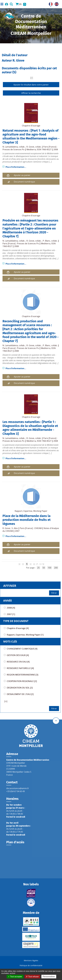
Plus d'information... (16, 167)
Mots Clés (10, 642)
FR (50, 4)
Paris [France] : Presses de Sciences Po (21, 244)
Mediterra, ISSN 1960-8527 (39, 149)
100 (50, 568)
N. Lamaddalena (10, 147)
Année (8, 601)
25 (38, 568)
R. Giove (30, 147)
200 (56, 568)
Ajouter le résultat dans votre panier (31, 85)
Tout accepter (15, 977)
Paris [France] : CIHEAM (31, 528)
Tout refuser (32, 977)
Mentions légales (31, 960)
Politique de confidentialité (31, 965)
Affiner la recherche (31, 93)
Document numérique (24, 182)
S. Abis (15, 528)
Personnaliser (49, 977)
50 (44, 568)
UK (56, 4)
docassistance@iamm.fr (18, 788)
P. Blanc (46, 241)
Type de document (16, 621)
